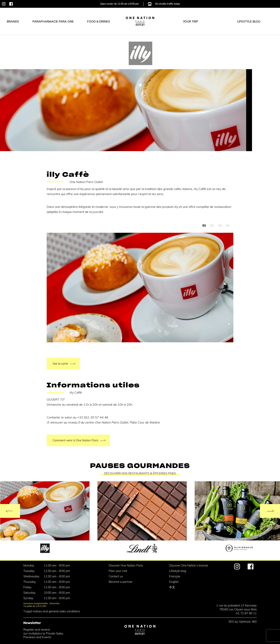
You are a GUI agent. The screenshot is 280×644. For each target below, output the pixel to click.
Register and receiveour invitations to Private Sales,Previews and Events (43, 633)
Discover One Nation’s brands (189, 565)
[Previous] (10, 511)
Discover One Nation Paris (126, 565)
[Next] (270, 511)
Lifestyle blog (178, 571)
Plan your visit (118, 571)
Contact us (116, 576)
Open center (119, 4)
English (174, 582)
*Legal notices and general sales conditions (52, 611)
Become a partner (121, 582)
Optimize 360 (248, 622)
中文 (172, 587)
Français (175, 576)
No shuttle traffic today (164, 4)
